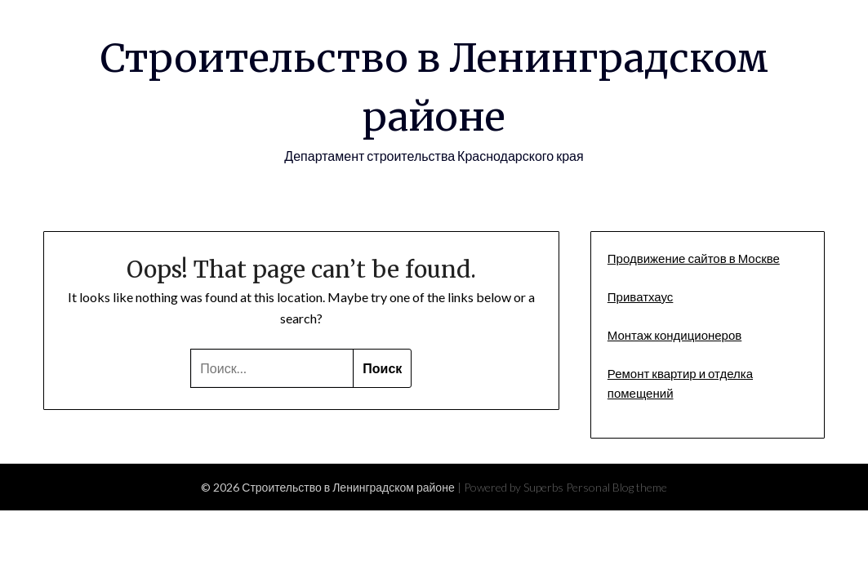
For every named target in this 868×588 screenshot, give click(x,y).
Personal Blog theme (617, 487)
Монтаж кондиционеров (674, 335)
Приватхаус (641, 296)
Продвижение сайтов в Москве (694, 258)
